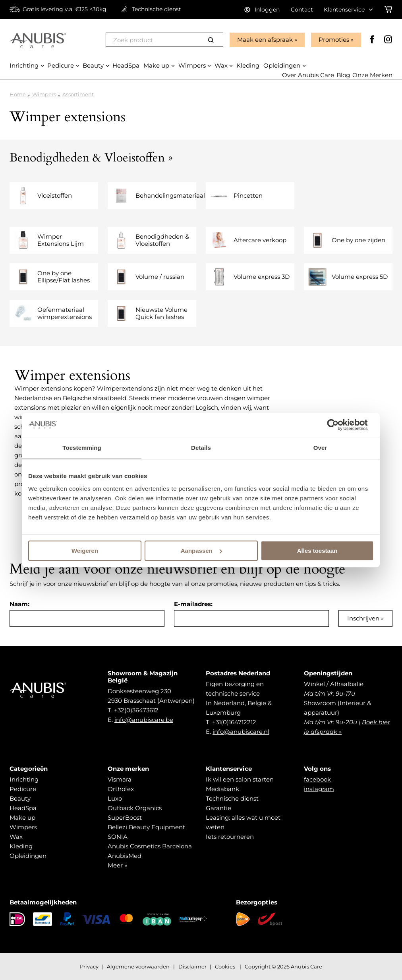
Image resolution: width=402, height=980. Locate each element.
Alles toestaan (317, 551)
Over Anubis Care (308, 75)
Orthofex (121, 789)
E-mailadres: (193, 604)
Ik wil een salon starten (240, 779)
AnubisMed (125, 856)
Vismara (120, 779)
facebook (317, 779)
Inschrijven (363, 618)
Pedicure (23, 789)
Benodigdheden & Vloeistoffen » (91, 158)
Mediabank (222, 789)
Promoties (334, 40)
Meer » (117, 865)
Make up (22, 818)
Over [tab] (320, 448)
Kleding (21, 846)
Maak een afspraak (265, 40)
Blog (343, 75)
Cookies (225, 966)
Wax (16, 837)
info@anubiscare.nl (241, 732)
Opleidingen (28, 856)
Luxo (115, 798)
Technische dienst (232, 798)
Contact (302, 10)
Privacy (89, 966)
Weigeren (85, 551)
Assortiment (78, 94)
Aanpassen (201, 551)
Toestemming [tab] (82, 448)
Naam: (19, 604)
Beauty (20, 798)
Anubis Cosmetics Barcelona (150, 846)
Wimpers (44, 94)
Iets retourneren (230, 837)
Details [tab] (201, 448)
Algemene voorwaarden (138, 966)
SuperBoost (125, 818)
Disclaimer (192, 966)
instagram (319, 789)
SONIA (118, 837)
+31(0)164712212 (234, 722)
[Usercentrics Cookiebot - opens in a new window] (339, 425)
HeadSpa (23, 808)
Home (18, 94)
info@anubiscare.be (144, 720)
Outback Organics (135, 808)
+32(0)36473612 (136, 710)
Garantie (218, 808)
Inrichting (24, 779)
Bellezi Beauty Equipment (146, 827)
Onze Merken (372, 75)
